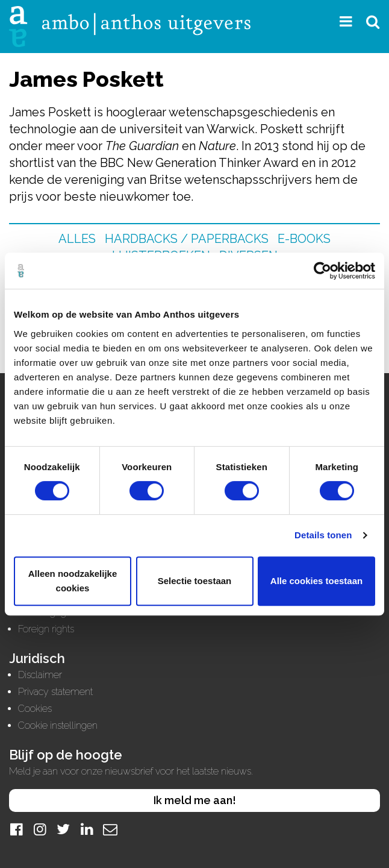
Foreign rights (46, 629)
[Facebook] (16, 829)
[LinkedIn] (87, 829)
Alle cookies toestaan (316, 581)
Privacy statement (55, 692)
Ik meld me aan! (195, 800)
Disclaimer (40, 675)
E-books (304, 239)
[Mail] (110, 829)
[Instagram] (40, 829)
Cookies (35, 709)
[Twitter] (63, 829)
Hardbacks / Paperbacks (187, 239)
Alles (77, 239)
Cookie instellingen (58, 725)
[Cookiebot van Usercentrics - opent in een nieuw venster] (322, 271)
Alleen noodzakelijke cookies (73, 581)
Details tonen (323, 535)
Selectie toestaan (195, 581)
